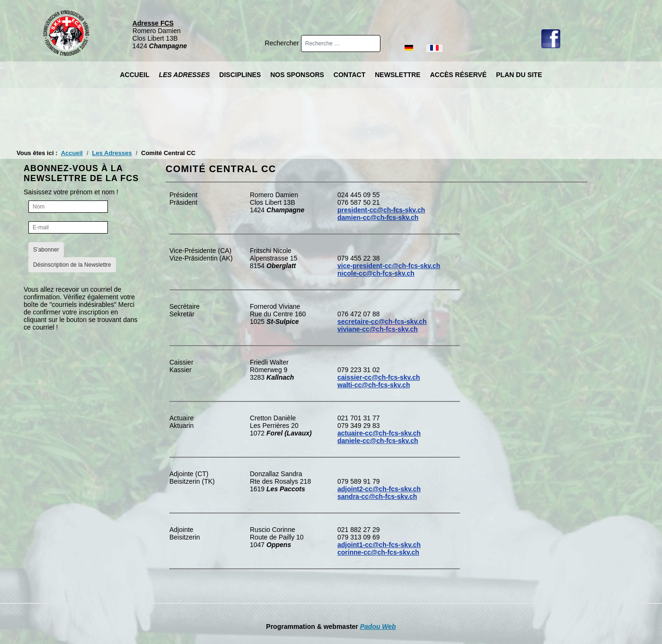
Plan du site (519, 75)
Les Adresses (185, 75)
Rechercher (283, 43)
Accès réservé (459, 75)
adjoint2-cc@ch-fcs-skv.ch (379, 489)
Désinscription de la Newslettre (72, 265)
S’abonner (46, 250)
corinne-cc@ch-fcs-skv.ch (378, 552)
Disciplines (240, 75)
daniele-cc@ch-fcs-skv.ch (378, 441)
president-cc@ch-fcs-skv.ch (381, 210)
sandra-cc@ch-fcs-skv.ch (377, 496)
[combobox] (341, 44)
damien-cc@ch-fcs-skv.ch (378, 218)
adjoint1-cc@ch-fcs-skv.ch (379, 545)
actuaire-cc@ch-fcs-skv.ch (379, 433)
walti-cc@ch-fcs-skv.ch (374, 385)
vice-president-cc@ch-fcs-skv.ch (389, 266)
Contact (349, 75)
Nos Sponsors (297, 75)
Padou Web (378, 627)
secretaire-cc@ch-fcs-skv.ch (382, 322)
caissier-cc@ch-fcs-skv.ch (379, 377)
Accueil (134, 75)
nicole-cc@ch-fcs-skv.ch (376, 273)
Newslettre (397, 75)
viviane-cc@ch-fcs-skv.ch (378, 329)
